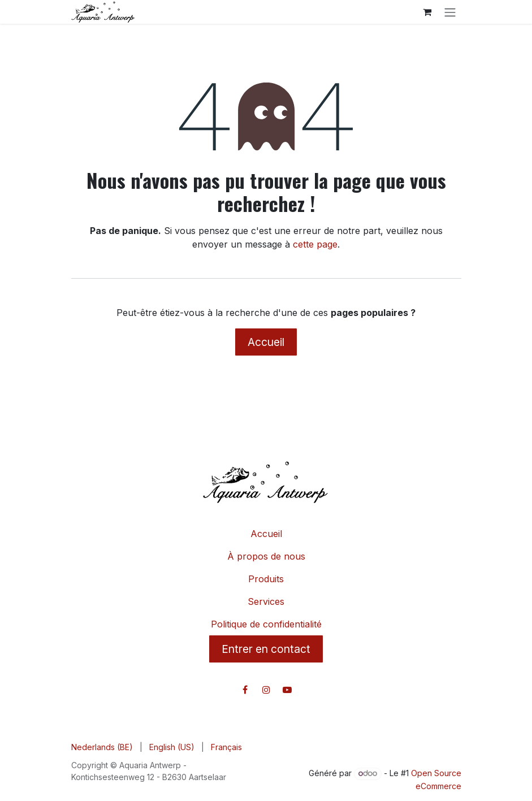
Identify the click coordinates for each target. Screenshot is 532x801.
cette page (315, 244)
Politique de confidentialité (266, 624)
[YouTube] (287, 690)
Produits (266, 579)
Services (266, 601)
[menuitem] (102, 747)
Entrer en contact (266, 649)
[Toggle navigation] (450, 12)
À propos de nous (266, 556)
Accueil (266, 342)
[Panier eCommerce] (427, 12)
